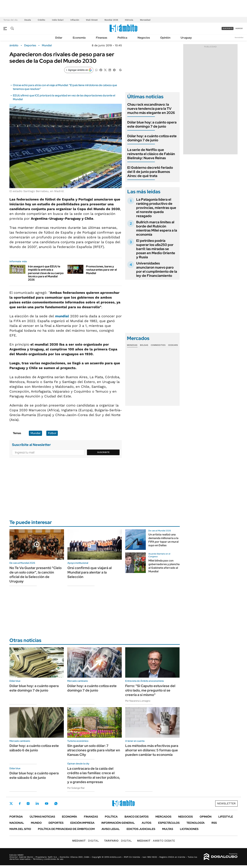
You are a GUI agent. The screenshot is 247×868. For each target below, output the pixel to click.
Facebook (20, 804)
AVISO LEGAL (111, 829)
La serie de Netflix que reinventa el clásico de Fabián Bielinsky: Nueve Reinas (151, 154)
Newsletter (239, 37)
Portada (16, 817)
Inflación (75, 20)
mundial (62, 316)
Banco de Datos (137, 817)
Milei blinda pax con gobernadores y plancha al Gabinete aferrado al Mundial (164, 566)
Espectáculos (169, 823)
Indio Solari (58, 20)
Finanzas (102, 38)
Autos (146, 823)
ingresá (239, 28)
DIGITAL (86, 841)
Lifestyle (226, 817)
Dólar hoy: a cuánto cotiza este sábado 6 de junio (34, 748)
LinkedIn (37, 804)
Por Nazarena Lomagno (138, 701)
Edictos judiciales (141, 829)
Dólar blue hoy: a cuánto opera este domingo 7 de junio (152, 124)
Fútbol (52, 433)
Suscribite (103, 452)
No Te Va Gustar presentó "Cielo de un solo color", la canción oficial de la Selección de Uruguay (36, 575)
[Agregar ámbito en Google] (79, 70)
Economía (79, 38)
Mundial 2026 (111, 20)
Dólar (59, 38)
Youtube (46, 804)
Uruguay (186, 38)
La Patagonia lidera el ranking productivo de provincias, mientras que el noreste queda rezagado (156, 208)
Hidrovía (129, 20)
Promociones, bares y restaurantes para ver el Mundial (101, 270)
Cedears (173, 345)
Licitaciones (189, 829)
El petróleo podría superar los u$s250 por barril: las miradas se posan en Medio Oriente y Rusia (156, 249)
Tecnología (196, 823)
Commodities (158, 345)
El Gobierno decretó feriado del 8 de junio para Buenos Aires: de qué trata (150, 172)
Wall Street (92, 20)
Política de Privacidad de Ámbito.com (66, 829)
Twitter (11, 804)
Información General (118, 823)
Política (122, 38)
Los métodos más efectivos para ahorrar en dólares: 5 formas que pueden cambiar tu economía (152, 750)
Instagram (28, 804)
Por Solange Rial (76, 788)
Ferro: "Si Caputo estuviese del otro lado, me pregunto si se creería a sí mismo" (150, 690)
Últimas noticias (42, 817)
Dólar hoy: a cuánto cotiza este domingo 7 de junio (152, 138)
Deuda (28, 20)
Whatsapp (56, 804)
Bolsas (144, 345)
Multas (168, 829)
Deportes (30, 45)
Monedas (132, 345)
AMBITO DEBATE (156, 841)
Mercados (163, 817)
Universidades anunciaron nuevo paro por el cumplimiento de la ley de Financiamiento (157, 269)
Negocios (144, 38)
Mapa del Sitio (20, 829)
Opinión (165, 38)
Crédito (41, 20)
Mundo (36, 823)
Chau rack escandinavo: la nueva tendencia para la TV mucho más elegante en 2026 (151, 109)
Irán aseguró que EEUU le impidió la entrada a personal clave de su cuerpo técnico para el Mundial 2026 (46, 273)
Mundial (47, 45)
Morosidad (145, 20)
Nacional (17, 823)
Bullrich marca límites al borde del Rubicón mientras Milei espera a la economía (157, 228)
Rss (214, 823)
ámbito (14, 45)
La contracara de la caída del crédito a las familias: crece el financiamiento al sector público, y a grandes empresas (94, 775)
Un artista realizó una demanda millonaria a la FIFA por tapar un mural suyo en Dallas (163, 540)
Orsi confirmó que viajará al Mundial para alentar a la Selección (90, 572)
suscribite (228, 28)
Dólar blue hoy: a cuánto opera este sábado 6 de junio (34, 775)
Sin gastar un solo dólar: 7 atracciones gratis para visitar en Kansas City (94, 750)
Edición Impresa (82, 823)
